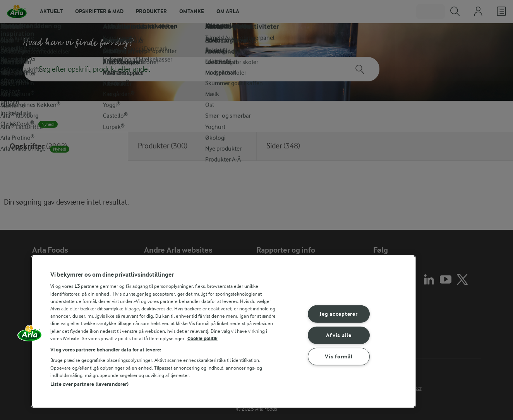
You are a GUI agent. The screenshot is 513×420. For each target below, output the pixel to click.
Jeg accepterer (339, 314)
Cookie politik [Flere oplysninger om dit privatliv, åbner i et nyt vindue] (202, 338)
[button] (30, 336)
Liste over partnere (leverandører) (89, 384)
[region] (223, 331)
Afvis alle (339, 335)
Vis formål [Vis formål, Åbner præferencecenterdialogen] (339, 356)
